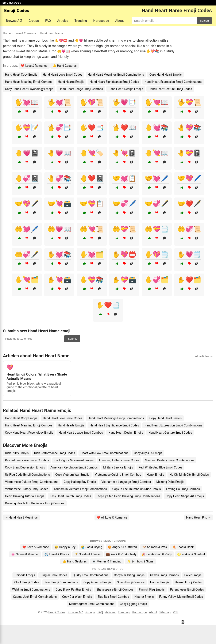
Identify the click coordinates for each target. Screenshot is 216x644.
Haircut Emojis (160, 582)
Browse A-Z (14, 21)
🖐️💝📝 (27, 128)
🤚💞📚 (59, 178)
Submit (72, 339)
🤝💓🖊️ (157, 178)
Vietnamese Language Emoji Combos (126, 482)
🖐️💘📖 (157, 102)
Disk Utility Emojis (17, 453)
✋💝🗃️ (124, 280)
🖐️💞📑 (59, 128)
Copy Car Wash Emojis (77, 597)
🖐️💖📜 (92, 102)
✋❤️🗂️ (189, 280)
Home (7, 33)
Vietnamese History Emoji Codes (27, 489)
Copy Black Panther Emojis (73, 590)
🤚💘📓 (124, 153)
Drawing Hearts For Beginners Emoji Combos (35, 503)
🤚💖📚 (189, 128)
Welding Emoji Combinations (31, 590)
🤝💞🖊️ (124, 204)
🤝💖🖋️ (27, 204)
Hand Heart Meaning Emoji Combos (29, 82)
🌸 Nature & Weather (25, 554)
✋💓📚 (59, 254)
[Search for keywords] (164, 21)
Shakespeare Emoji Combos (115, 590)
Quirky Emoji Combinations (91, 575)
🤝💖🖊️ (189, 178)
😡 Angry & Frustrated (122, 547)
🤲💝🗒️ (157, 229)
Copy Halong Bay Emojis (80, 482)
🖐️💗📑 (124, 102)
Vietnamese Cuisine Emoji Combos (118, 475)
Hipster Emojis (144, 597)
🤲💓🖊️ (27, 229)
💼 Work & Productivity (121, 554)
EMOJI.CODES (12, 3)
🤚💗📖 (59, 153)
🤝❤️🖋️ (189, 204)
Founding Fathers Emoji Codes (119, 460)
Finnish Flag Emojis (152, 590)
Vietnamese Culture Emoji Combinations (32, 482)
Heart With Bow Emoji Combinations (105, 453)
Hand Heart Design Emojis (126, 89)
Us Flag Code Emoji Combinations (27, 475)
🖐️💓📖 (27, 102)
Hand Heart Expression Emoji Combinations (173, 82)
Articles (63, 21)
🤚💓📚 (157, 128)
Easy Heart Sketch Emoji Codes (70, 496)
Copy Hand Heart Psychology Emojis (29, 89)
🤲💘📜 (92, 229)
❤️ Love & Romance (34, 66)
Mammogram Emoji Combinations (92, 604)
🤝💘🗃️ (59, 204)
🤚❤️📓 (92, 178)
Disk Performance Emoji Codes (55, 453)
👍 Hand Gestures (65, 66)
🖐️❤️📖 (124, 128)
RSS (176, 612)
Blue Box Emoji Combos (113, 597)
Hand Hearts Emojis (71, 82)
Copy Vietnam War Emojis (72, 475)
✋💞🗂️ (157, 280)
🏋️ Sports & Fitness (88, 554)
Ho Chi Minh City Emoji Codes (189, 475)
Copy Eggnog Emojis (133, 604)
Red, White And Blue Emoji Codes (160, 467)
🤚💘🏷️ (92, 153)
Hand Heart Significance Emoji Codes (114, 82)
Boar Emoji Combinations (61, 582)
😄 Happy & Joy (65, 547)
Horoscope (101, 21)
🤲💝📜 (124, 229)
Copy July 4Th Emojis (148, 453)
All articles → (204, 356)
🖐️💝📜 (189, 102)
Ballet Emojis (193, 575)
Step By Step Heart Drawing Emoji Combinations (128, 496)
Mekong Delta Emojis (170, 482)
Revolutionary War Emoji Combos (27, 460)
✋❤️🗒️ (108, 305)
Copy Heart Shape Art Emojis (185, 496)
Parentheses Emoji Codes (187, 590)
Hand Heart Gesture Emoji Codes (170, 89)
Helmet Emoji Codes (188, 582)
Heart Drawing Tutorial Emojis (25, 496)
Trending (81, 21)
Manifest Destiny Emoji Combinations (169, 460)
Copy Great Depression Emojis (25, 467)
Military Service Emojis (118, 467)
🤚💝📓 (189, 153)
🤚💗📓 (27, 153)
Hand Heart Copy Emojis (21, 75)
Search (204, 21)
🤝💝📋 (92, 204)
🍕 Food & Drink (183, 547)
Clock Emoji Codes (27, 582)
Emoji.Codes (57, 612)
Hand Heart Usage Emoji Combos (81, 89)
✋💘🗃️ (59, 280)
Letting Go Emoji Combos (183, 489)
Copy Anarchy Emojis (97, 582)
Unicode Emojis (25, 575)
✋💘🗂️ (27, 280)
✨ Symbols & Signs (140, 561)
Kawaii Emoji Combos (164, 575)
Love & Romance (25, 33)
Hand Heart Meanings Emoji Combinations (116, 75)
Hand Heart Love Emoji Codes (63, 75)
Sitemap (165, 612)
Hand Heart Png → (199, 517)
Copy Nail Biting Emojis (129, 575)
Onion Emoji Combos (131, 582)
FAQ (48, 21)
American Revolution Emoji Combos (74, 467)
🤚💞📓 (27, 178)
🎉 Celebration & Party (157, 554)
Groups (34, 21)
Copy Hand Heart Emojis (165, 75)
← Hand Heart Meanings (21, 517)
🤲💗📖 (59, 229)
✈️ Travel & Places (57, 554)
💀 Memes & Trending (107, 561)
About (120, 21)
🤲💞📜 (189, 229)
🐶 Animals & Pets (155, 547)
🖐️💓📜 (59, 102)
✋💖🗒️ (157, 254)
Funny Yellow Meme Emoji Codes (181, 597)
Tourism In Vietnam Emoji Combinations (80, 489)
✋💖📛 (124, 254)
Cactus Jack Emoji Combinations (35, 597)
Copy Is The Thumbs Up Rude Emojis (136, 489)
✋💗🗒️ (189, 254)
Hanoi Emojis (155, 475)
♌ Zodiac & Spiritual (191, 554)
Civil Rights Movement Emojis (74, 460)
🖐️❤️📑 (92, 128)
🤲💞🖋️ (27, 254)
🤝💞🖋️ (157, 204)
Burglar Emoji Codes (54, 575)
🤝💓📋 (124, 178)
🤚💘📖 (157, 153)
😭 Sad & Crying (92, 547)
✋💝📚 (92, 280)
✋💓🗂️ (92, 254)
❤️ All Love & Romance (112, 517)
